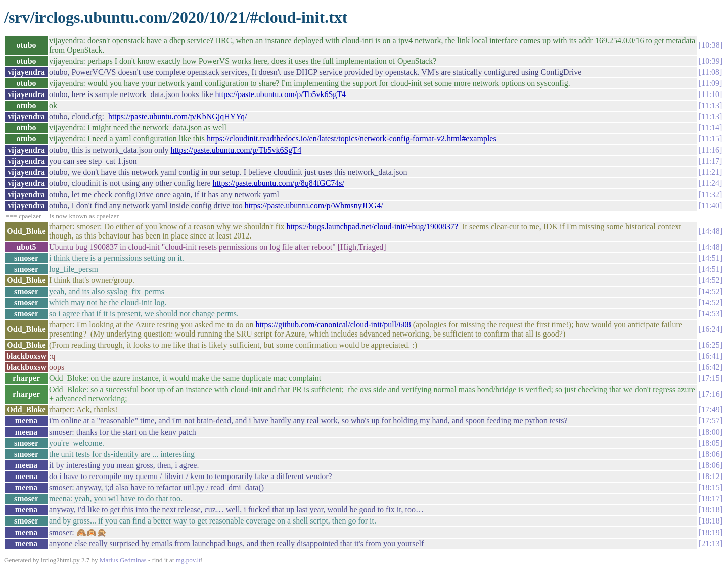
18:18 (710, 510)
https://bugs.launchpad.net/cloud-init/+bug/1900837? (372, 227)
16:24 (710, 329)
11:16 (710, 150)
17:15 (710, 378)
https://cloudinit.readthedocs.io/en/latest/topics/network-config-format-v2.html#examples (352, 139)
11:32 (710, 194)
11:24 (710, 183)
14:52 (710, 280)
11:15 (710, 139)
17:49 (710, 410)
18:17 (710, 498)
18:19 (710, 532)
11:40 (710, 205)
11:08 (710, 72)
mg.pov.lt (188, 560)
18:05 (710, 443)
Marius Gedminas (123, 560)
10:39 (710, 61)
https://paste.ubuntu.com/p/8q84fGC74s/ (279, 183)
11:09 (710, 83)
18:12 (710, 476)
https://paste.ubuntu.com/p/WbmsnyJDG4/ (314, 205)
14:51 (710, 258)
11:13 (710, 105)
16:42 (710, 367)
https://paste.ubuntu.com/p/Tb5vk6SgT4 (280, 94)
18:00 (710, 432)
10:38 (710, 45)
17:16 (710, 394)
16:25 (710, 345)
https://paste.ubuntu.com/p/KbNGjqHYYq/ (178, 116)
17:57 (710, 421)
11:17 (710, 161)
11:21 (710, 172)
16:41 (710, 356)
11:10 (710, 94)
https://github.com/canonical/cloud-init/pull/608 (333, 325)
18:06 (710, 454)
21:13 (710, 543)
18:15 (710, 487)
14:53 (710, 314)
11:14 (710, 128)
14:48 (710, 231)
